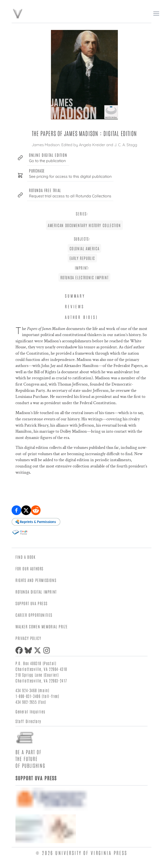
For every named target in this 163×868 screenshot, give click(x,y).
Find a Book (26, 557)
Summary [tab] (75, 296)
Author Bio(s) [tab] (81, 317)
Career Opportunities (34, 615)
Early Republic (82, 258)
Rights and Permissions (36, 580)
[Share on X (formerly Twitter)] (26, 510)
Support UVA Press (31, 603)
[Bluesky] (29, 650)
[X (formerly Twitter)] (38, 650)
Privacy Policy (28, 638)
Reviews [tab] (75, 306)
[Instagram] (48, 650)
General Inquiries (30, 711)
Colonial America (85, 248)
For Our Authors (29, 568)
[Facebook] (20, 650)
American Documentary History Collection (84, 225)
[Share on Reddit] (36, 510)
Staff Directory (28, 721)
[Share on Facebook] (16, 510)
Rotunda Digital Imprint (36, 592)
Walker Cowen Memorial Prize (42, 626)
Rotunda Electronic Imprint (85, 277)
